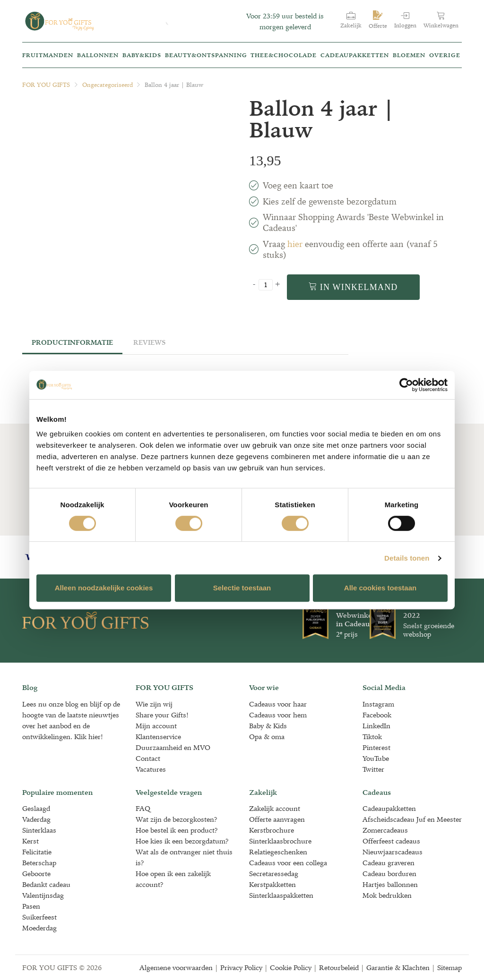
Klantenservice (158, 737)
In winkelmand (353, 287)
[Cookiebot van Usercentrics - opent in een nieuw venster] (406, 385)
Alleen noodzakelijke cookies (104, 588)
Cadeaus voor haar (278, 704)
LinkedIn (376, 726)
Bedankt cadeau (46, 884)
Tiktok (372, 737)
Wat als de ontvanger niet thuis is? (184, 857)
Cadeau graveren (389, 863)
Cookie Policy (291, 967)
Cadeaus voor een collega (288, 863)
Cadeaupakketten (355, 55)
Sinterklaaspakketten (281, 895)
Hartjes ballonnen (390, 884)
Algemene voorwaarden (176, 967)
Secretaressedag (274, 873)
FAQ (143, 808)
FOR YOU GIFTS (46, 85)
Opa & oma (267, 737)
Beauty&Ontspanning (206, 55)
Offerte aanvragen (277, 819)
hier (295, 244)
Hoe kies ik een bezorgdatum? (182, 841)
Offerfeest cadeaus (391, 841)
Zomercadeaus (385, 830)
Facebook (377, 715)
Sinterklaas (39, 830)
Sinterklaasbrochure (280, 841)
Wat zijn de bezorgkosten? (177, 819)
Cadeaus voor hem (278, 715)
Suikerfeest (39, 917)
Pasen (31, 906)
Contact (148, 758)
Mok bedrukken (387, 895)
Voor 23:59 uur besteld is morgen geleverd (285, 21)
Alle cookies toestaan (380, 588)
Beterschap (39, 863)
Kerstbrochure (272, 830)
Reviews (149, 342)
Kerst (30, 841)
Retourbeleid (339, 967)
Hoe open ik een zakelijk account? (173, 879)
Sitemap (449, 967)
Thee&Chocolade (284, 55)
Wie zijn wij (154, 704)
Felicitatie (37, 852)
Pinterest (376, 747)
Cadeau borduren (389, 873)
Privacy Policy (241, 967)
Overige (445, 55)
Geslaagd (36, 808)
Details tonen (407, 558)
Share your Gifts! (162, 715)
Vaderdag (36, 819)
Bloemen (409, 55)
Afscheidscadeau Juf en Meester (412, 819)
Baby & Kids (268, 726)
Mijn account (156, 726)
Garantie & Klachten (398, 967)
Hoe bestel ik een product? (177, 830)
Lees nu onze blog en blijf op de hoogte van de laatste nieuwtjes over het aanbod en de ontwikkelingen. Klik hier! (71, 720)
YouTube (376, 758)
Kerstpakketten (272, 884)
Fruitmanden (48, 55)
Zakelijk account (275, 808)
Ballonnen (98, 55)
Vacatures (151, 769)
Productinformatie (72, 342)
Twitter (373, 769)
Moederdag (39, 928)
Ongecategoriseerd (108, 85)
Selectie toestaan (242, 588)
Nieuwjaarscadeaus (393, 852)
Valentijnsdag (43, 895)
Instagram (378, 704)
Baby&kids (142, 55)
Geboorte (36, 873)
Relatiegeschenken (278, 852)
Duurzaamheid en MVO (173, 747)
